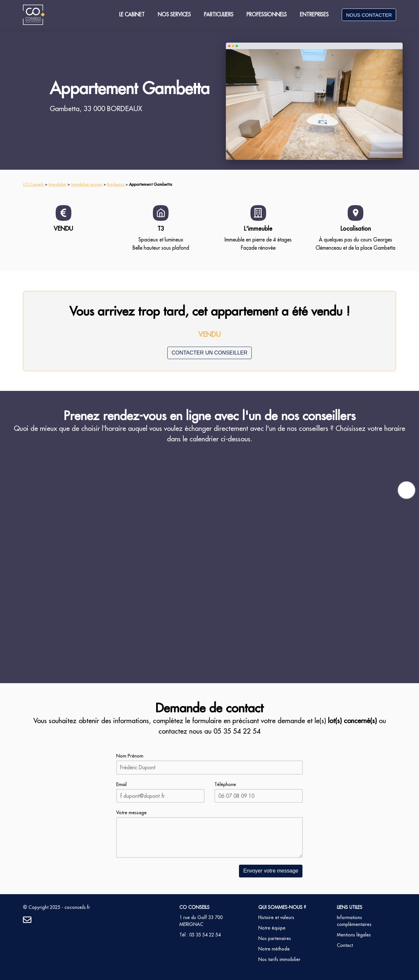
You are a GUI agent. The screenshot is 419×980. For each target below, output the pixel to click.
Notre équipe (272, 928)
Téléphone (225, 784)
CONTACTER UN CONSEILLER (209, 353)
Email (121, 784)
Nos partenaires (275, 938)
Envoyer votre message (271, 871)
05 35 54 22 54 (237, 731)
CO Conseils (33, 184)
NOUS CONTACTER (369, 15)
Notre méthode (274, 949)
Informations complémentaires (354, 921)
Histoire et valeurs (276, 917)
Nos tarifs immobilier (279, 959)
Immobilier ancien (87, 184)
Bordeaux (116, 184)
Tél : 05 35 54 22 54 (200, 935)
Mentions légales (354, 935)
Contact (345, 945)
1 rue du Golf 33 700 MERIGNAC (201, 921)
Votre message (131, 813)
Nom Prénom (130, 756)
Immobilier (57, 184)
